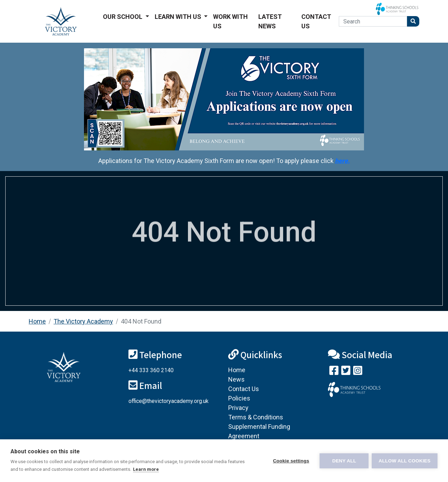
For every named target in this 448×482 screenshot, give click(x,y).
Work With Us (230, 21)
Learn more (146, 469)
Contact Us (316, 21)
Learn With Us (179, 17)
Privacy (238, 408)
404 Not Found (141, 321)
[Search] (373, 21)
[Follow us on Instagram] (358, 372)
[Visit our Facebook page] (334, 372)
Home (37, 321)
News (236, 379)
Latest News (270, 21)
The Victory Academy (83, 321)
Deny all (344, 461)
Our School (123, 17)
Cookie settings (290, 461)
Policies (239, 398)
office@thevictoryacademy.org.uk (169, 401)
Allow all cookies (405, 461)
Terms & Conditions (256, 417)
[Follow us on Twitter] (346, 372)
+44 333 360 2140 (151, 370)
